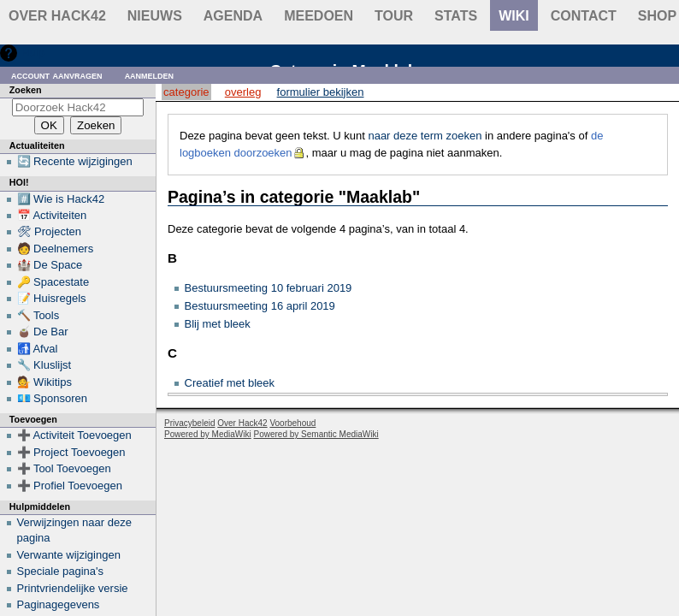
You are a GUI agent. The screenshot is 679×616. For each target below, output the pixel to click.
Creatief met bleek (230, 383)
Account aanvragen (57, 75)
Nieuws (155, 16)
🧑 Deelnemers (56, 249)
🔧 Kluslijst (44, 365)
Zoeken (26, 90)
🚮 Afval (38, 349)
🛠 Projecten (50, 231)
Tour (394, 16)
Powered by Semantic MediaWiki (316, 434)
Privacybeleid (189, 423)
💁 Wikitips (44, 382)
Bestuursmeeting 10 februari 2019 (269, 288)
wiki (514, 16)
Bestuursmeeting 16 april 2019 (260, 306)
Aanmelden (150, 75)
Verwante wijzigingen (69, 555)
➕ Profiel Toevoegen (70, 486)
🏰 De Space (50, 265)
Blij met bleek (218, 324)
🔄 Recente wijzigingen (75, 161)
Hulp (33, 53)
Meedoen (319, 16)
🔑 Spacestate (53, 282)
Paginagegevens (59, 604)
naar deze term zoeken (425, 136)
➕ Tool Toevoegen (64, 468)
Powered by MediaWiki (208, 434)
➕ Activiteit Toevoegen (74, 435)
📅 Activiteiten (52, 215)
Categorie (186, 92)
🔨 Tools (38, 315)
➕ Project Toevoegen (71, 452)
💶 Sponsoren (53, 398)
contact (584, 16)
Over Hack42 (57, 16)
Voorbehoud (292, 423)
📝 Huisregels (52, 298)
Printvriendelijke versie (73, 588)
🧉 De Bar (43, 332)
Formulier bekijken (321, 92)
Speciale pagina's (61, 571)
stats (456, 16)
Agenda (233, 16)
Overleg (243, 92)
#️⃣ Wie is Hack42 (61, 199)
